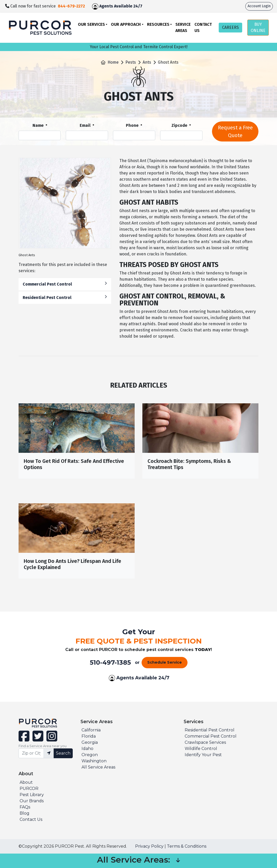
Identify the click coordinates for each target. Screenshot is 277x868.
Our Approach (126, 24)
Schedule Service (165, 662)
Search (63, 753)
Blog (25, 813)
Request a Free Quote (235, 131)
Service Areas (183, 27)
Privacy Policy (149, 846)
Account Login (259, 6)
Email (87, 126)
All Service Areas (98, 767)
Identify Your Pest (203, 755)
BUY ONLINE (258, 27)
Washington (94, 761)
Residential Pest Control (65, 297)
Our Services (91, 24)
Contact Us (203, 27)
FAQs (25, 807)
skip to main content (3, 0)
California (91, 730)
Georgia (90, 742)
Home (113, 62)
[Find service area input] (31, 753)
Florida (89, 736)
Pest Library (32, 795)
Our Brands (32, 801)
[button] (178, 861)
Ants (147, 62)
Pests (131, 62)
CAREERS (230, 27)
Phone (134, 126)
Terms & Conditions (187, 846)
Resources (158, 24)
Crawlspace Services (205, 742)
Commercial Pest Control (65, 284)
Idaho (87, 749)
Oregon (90, 755)
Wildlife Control (201, 749)
